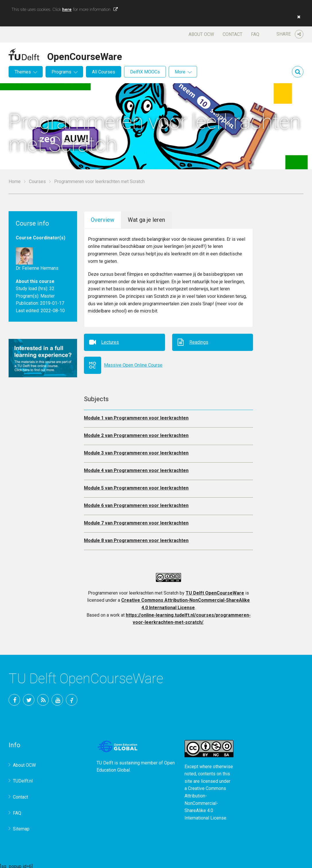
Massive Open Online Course (133, 363)
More (180, 72)
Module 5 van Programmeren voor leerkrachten (136, 486)
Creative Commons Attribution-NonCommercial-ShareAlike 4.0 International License (205, 801)
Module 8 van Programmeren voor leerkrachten (136, 538)
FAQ (255, 34)
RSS (43, 698)
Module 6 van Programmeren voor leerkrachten (136, 503)
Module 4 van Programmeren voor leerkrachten (136, 468)
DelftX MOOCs (145, 72)
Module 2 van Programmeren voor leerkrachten (136, 433)
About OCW (201, 34)
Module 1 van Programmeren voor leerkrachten (136, 416)
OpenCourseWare (85, 56)
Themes (23, 72)
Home (15, 181)
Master (48, 296)
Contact (232, 34)
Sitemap (21, 827)
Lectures (110, 340)
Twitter (29, 698)
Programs (61, 72)
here (67, 9)
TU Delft (72, 698)
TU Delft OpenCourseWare (215, 591)
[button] (297, 17)
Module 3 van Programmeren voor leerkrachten (136, 451)
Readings (199, 340)
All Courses (104, 72)
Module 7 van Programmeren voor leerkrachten (136, 521)
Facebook (14, 698)
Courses (37, 181)
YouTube (57, 698)
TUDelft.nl (23, 779)
